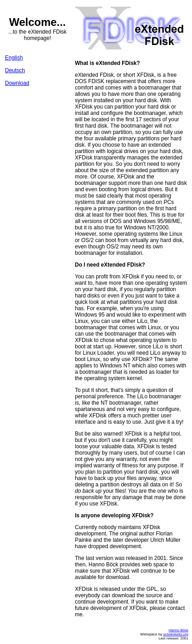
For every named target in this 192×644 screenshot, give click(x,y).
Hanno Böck (178, 630)
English (14, 58)
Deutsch (15, 70)
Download (17, 83)
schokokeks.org (176, 634)
